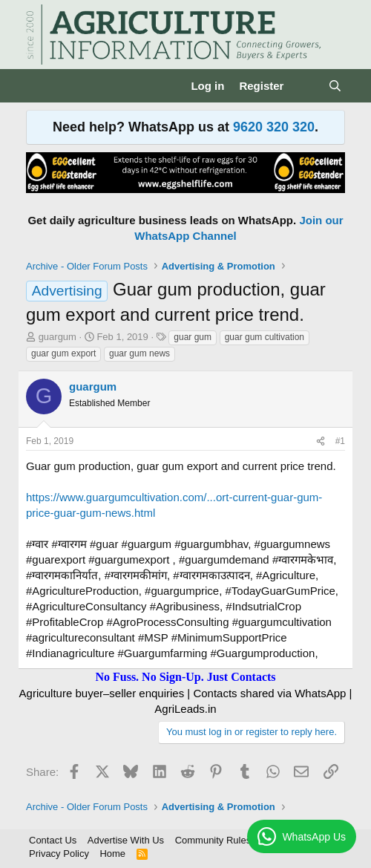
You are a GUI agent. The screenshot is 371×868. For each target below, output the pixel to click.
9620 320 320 (274, 127)
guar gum (193, 337)
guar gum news (139, 353)
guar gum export (63, 353)
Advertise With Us (126, 840)
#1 (340, 441)
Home (112, 854)
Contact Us (53, 840)
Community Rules (213, 840)
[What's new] (305, 86)
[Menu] (39, 86)
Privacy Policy (59, 854)
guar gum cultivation (265, 337)
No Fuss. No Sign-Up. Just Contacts (185, 677)
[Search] (335, 86)
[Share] (321, 441)
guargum (58, 337)
